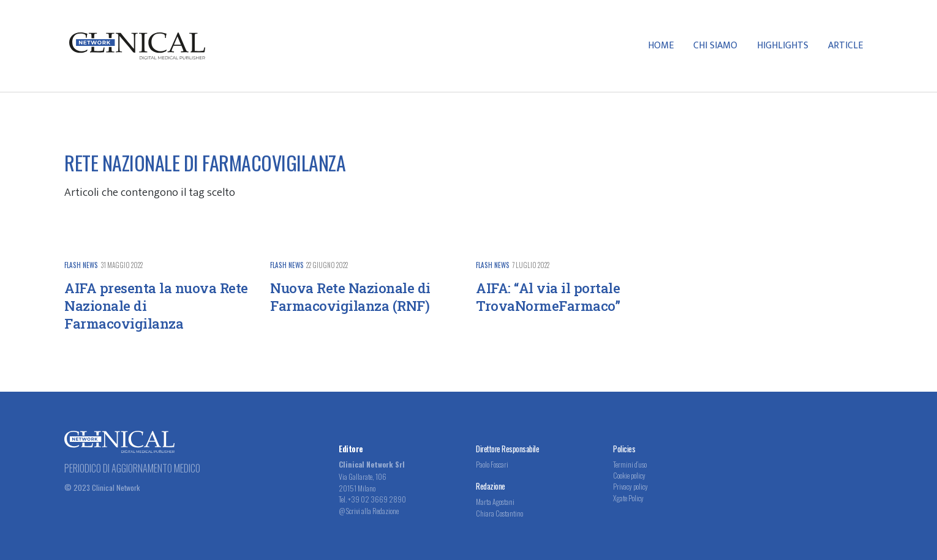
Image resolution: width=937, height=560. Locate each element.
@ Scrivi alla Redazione (369, 511)
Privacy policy (630, 486)
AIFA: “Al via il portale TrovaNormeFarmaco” (548, 297)
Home (661, 46)
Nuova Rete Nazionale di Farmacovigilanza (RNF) (350, 297)
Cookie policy (629, 475)
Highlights (783, 46)
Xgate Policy (628, 498)
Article (845, 46)
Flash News (81, 265)
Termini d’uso (630, 464)
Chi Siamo (715, 46)
